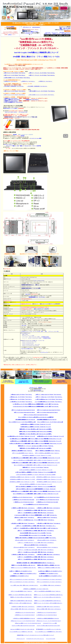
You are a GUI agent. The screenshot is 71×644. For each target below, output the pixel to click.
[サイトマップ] (55, 32)
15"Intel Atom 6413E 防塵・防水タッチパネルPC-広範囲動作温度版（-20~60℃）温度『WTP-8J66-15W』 (36, 515)
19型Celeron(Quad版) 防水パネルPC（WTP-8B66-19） (47, 547)
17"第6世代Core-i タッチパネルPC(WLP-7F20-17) (24, 502)
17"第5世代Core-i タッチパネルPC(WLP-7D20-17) (47, 613)
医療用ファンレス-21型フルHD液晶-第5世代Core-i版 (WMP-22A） (48, 601)
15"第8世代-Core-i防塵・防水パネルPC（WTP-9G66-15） (23, 508)
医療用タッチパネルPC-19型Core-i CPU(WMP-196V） (21, 597)
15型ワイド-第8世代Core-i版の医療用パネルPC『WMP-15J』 (48, 451)
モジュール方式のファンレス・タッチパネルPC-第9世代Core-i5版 (22, 422)
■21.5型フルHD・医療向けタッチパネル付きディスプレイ (50, 571)
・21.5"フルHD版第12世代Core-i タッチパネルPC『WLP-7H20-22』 (48, 402)
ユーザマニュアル (44, 352)
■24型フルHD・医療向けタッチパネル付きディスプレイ (25, 574)
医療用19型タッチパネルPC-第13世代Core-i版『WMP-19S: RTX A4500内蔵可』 (36, 429)
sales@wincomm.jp (37, 390)
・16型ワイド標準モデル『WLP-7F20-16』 (12, 100)
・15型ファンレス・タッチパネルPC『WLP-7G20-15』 (14, 95)
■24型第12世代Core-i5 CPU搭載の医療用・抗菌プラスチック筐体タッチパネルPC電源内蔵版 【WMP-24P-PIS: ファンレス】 (36, 441)
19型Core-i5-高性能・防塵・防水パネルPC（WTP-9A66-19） (49, 609)
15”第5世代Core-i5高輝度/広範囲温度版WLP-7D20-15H (24, 618)
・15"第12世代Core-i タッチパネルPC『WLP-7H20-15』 (21, 402)
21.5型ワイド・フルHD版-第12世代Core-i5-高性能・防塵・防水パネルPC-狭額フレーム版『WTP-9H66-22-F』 (36, 528)
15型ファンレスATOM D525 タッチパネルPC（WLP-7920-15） (22, 582)
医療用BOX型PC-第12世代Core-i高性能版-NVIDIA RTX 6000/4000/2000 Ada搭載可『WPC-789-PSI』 (36, 538)
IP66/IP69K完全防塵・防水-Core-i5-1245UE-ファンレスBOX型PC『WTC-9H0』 (36, 535)
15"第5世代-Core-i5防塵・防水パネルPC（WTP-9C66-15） (23, 607)
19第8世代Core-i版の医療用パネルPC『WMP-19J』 (22, 451)
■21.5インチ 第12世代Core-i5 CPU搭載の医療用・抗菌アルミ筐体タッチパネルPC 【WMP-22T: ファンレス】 (36, 460)
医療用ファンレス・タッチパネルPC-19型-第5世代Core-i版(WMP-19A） (48, 595)
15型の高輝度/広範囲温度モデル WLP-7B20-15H (46, 420)
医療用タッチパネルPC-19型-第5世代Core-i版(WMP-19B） (20, 595)
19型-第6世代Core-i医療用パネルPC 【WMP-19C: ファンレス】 (49, 477)
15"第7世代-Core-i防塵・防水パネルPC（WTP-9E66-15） (23, 555)
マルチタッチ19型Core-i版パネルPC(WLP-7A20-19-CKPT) (23, 626)
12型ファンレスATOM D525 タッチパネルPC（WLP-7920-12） (49, 579)
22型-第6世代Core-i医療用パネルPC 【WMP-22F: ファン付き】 (23, 479)
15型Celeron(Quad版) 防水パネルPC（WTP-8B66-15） (24, 547)
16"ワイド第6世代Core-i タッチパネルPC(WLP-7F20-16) (47, 500)
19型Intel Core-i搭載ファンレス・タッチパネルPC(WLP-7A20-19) (28, 623)
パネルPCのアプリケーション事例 (50, 623)
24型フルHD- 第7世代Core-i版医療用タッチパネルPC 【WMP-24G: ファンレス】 (36, 484)
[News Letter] (48, 32)
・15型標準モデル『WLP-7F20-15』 (11, 98)
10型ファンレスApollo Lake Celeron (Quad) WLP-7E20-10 (23, 410)
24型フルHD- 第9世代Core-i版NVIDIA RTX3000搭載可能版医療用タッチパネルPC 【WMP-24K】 (36, 489)
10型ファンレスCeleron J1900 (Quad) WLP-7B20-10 (24, 412)
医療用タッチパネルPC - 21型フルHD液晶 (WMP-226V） (21, 603)
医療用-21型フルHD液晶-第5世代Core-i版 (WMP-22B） (21, 601)
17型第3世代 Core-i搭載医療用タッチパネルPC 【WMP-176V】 (36, 589)
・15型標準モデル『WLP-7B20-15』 (45, 81)
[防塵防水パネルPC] (56, 34)
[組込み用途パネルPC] (66, 34)
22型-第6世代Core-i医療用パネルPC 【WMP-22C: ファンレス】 (49, 479)
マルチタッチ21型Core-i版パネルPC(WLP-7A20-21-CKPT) (48, 626)
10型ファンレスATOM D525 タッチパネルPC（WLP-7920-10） (22, 579)
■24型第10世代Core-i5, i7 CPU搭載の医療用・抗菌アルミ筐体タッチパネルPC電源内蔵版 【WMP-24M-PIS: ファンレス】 (36, 491)
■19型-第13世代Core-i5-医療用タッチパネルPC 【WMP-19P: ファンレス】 (36, 427)
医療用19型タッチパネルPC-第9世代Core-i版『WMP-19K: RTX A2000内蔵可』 (36, 448)
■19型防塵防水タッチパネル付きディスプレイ (19, 576)
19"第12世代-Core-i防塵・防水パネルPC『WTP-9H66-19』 (49, 523)
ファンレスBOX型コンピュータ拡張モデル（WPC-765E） (21, 632)
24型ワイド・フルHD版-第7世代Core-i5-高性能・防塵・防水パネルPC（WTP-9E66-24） (36, 559)
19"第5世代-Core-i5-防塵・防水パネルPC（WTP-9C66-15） (48, 607)
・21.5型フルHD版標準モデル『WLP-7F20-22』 (13, 102)
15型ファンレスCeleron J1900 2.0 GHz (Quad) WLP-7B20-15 (36, 415)
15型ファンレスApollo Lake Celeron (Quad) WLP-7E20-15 (49, 410)
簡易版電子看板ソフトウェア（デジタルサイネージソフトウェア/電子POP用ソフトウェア (35, 635)
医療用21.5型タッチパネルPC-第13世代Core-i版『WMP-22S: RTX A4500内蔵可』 (36, 432)
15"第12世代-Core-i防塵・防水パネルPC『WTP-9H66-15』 (23, 523)
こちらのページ (29, 33)
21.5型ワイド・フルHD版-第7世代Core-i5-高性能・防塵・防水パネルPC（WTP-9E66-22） (36, 557)
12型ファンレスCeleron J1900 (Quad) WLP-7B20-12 (47, 412)
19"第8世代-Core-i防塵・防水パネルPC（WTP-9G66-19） (48, 508)
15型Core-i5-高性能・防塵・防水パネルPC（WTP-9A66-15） (23, 609)
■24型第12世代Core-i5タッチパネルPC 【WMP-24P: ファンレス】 (51, 436)
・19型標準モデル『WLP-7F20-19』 (11, 101)
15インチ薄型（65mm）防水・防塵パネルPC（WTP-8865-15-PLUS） (24, 585)
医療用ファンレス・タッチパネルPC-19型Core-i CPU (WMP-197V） (47, 597)
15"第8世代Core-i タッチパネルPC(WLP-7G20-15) (22, 497)
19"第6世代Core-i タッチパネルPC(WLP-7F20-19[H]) (47, 502)
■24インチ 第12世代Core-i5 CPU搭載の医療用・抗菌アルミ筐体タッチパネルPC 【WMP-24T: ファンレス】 (36, 465)
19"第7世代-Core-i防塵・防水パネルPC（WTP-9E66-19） (48, 555)
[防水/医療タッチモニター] (65, 32)
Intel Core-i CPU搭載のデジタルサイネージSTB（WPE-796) (22, 629)
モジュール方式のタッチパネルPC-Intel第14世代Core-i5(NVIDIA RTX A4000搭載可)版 (36, 417)
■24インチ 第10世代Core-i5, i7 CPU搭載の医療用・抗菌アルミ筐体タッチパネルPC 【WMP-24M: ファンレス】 (36, 494)
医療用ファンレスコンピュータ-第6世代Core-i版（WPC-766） (24, 568)
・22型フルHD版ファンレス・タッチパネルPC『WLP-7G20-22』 (41, 95)
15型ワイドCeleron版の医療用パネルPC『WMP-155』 (23, 453)
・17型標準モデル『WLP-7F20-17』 (32, 100)
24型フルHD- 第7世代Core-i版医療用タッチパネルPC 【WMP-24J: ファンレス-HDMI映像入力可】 (36, 487)
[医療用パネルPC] (48, 34)
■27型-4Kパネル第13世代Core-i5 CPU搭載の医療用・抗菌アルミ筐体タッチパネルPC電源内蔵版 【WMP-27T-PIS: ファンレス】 (36, 443)
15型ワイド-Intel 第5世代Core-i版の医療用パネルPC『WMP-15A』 (48, 591)
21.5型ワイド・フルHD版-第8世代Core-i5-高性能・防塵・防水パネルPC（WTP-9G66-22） (36, 510)
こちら (40, 349)
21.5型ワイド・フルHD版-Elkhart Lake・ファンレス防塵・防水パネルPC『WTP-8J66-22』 (36, 520)
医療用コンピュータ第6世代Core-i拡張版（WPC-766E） (49, 568)
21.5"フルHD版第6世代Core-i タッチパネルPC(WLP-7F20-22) (36, 504)
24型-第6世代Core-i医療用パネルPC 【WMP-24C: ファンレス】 (49, 482)
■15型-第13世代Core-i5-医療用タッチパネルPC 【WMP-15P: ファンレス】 (36, 424)
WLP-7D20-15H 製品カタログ (27, 349)
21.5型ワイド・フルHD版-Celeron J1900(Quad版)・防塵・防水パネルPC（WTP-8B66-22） (36, 550)
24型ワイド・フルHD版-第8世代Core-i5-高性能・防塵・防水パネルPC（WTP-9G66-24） (36, 513)
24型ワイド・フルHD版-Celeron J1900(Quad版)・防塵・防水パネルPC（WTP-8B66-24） (36, 552)
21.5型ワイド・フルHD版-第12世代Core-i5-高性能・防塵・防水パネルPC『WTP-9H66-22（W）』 (36, 526)
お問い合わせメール (27, 27)
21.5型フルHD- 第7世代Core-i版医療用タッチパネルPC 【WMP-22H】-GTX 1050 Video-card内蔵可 (36, 475)
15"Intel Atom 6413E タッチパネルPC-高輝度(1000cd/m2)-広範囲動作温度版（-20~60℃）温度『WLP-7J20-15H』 (36, 406)
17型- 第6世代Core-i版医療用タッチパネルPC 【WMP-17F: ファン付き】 (37, 455)
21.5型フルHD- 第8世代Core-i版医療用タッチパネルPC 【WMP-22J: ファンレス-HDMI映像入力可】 (36, 472)
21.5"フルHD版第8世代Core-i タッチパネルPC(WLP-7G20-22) (47, 497)
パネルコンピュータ (20, 639)
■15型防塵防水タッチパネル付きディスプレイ (49, 574)
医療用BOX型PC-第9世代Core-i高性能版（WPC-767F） (49, 565)
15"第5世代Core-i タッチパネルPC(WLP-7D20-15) (25, 613)
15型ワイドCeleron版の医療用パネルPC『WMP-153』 (22, 591)
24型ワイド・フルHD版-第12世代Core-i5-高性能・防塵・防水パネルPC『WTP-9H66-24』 (36, 531)
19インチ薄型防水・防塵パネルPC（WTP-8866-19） (51, 585)
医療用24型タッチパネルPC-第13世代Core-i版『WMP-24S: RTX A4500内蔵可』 (36, 434)
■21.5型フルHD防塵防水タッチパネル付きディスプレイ (50, 576)
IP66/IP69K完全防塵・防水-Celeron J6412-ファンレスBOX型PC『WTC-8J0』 (36, 533)
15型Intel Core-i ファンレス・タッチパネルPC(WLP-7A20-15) (23, 621)
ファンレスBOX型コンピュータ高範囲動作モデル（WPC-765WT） (48, 632)
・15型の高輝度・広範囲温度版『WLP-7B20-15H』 (37, 86)
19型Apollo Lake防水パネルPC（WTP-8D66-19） (47, 540)
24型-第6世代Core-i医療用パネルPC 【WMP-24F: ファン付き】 (22, 482)
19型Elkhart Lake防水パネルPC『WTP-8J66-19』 (47, 518)
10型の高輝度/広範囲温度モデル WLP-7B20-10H (25, 420)
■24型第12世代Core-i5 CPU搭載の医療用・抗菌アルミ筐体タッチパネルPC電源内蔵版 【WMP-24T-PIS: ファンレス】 (36, 463)
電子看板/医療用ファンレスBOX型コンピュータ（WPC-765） (49, 629)
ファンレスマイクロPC (51, 639)
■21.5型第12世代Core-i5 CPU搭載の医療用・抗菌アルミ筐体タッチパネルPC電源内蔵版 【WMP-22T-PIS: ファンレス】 (36, 458)
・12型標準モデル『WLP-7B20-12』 (28, 81)
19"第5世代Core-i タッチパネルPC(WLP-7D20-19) (25, 615)
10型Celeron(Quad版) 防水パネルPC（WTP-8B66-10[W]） (36, 545)
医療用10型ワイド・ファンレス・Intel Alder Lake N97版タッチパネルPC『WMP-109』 (36, 446)
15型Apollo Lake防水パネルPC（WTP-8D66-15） (25, 540)
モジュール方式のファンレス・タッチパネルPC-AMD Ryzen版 (50, 422)
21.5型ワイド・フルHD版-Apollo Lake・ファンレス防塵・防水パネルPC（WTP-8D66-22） (36, 543)
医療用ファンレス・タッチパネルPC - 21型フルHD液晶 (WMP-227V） (48, 603)
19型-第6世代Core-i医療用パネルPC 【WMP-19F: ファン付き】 (23, 477)
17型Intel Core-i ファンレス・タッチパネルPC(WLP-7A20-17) (49, 621)
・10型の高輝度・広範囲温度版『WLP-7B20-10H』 (14, 86)
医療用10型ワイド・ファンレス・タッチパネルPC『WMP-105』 (36, 467)
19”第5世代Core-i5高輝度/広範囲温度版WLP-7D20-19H (48, 618)
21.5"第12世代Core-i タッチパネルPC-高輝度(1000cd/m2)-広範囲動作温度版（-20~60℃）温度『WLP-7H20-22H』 (36, 404)
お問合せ (10, 35)
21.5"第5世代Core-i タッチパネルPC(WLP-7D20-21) (47, 615)
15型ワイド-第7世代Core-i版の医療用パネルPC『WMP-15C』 (47, 453)
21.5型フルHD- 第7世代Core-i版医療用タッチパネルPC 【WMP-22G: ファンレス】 (36, 470)
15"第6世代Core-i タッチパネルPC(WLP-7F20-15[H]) (23, 500)
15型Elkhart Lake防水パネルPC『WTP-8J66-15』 (24, 518)
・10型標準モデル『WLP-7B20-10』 (10, 81)
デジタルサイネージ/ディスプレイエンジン (35, 639)
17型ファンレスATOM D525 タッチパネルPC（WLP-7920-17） (49, 582)
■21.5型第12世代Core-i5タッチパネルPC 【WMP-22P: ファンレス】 (21, 436)
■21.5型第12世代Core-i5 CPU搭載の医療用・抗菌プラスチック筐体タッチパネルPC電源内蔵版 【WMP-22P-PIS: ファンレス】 (36, 439)
